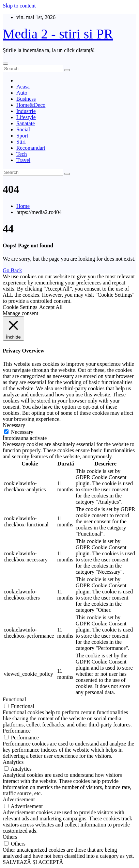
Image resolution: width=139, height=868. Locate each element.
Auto (22, 93)
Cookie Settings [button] (20, 307)
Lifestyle (26, 117)
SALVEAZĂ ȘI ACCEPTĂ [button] (33, 862)
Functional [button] (14, 699)
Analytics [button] (13, 762)
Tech (22, 154)
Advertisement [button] (19, 799)
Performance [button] (17, 731)
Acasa (23, 87)
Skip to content (19, 6)
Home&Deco (31, 105)
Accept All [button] (51, 307)
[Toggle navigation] (5, 64)
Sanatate (26, 123)
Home (23, 206)
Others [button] (10, 837)
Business (26, 99)
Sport (22, 136)
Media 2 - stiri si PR (58, 34)
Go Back (12, 270)
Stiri (21, 142)
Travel (23, 160)
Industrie (26, 111)
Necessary (22, 432)
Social (23, 129)
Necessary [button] (14, 425)
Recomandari (31, 148)
